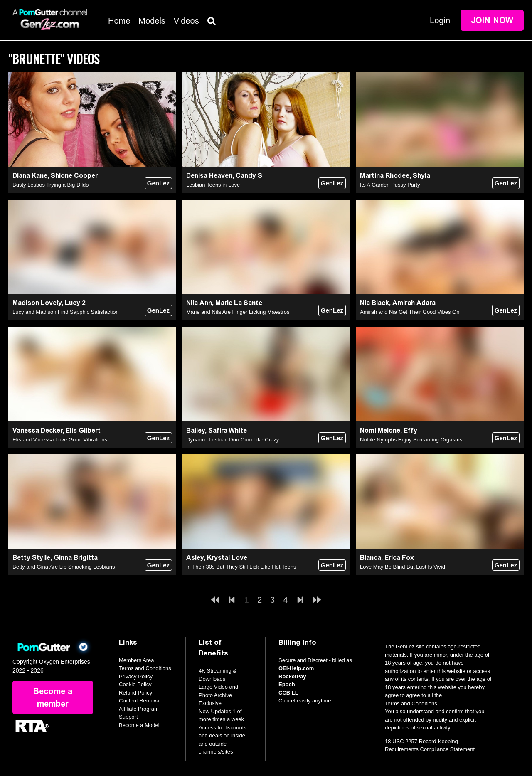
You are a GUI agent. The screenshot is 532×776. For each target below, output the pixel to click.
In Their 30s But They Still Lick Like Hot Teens (241, 567)
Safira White (228, 430)
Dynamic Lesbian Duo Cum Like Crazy (233, 440)
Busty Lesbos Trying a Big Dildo (51, 185)
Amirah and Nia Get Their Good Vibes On (410, 312)
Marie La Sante (239, 303)
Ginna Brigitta (76, 558)
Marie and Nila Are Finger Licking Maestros (238, 312)
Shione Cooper (74, 176)
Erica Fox (399, 558)
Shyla (421, 176)
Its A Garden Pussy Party (390, 185)
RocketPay (292, 676)
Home (119, 21)
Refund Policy (135, 693)
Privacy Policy (136, 676)
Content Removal (140, 701)
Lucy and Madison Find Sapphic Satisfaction (66, 312)
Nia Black (374, 303)
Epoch (287, 684)
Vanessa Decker (37, 430)
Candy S (249, 176)
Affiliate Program (139, 709)
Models (152, 21)
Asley (195, 558)
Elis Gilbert (83, 430)
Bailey (196, 430)
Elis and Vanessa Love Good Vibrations (60, 440)
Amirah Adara (414, 303)
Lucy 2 (75, 303)
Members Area (137, 660)
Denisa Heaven (209, 176)
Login (440, 20)
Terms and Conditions (145, 668)
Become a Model (139, 725)
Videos (186, 21)
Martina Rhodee (385, 176)
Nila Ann (199, 303)
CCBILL (288, 693)
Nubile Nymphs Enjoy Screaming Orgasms (411, 440)
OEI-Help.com (296, 668)
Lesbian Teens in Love (213, 185)
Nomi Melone (380, 430)
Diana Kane (30, 176)
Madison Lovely (37, 303)
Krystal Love (227, 558)
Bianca (371, 558)
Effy (410, 430)
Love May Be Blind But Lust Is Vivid (403, 567)
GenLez (158, 183)
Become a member (53, 697)
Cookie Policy (135, 684)
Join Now (492, 20)
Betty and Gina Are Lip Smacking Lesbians (64, 567)
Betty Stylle (31, 558)
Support (128, 717)
